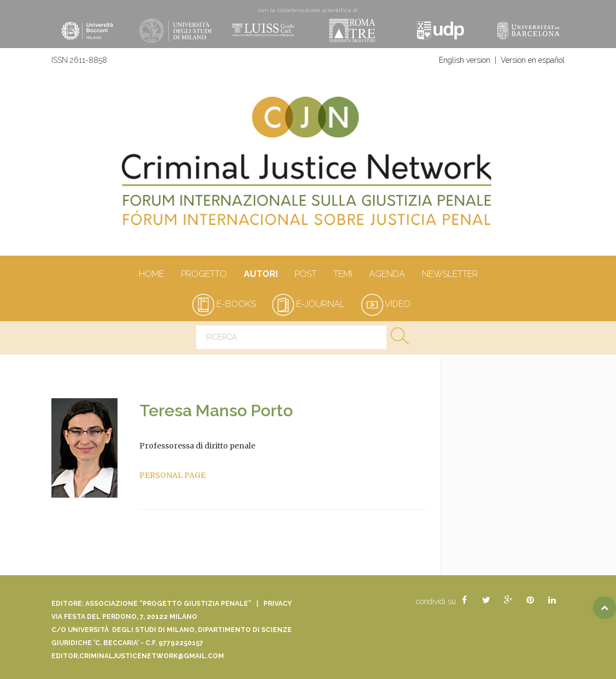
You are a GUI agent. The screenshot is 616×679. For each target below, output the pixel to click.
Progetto (204, 275)
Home (151, 275)
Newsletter (450, 275)
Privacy (278, 604)
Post (305, 275)
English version (465, 60)
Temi (342, 275)
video (386, 304)
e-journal (309, 304)
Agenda (387, 275)
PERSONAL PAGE (172, 475)
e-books (224, 304)
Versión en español (533, 60)
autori (260, 275)
